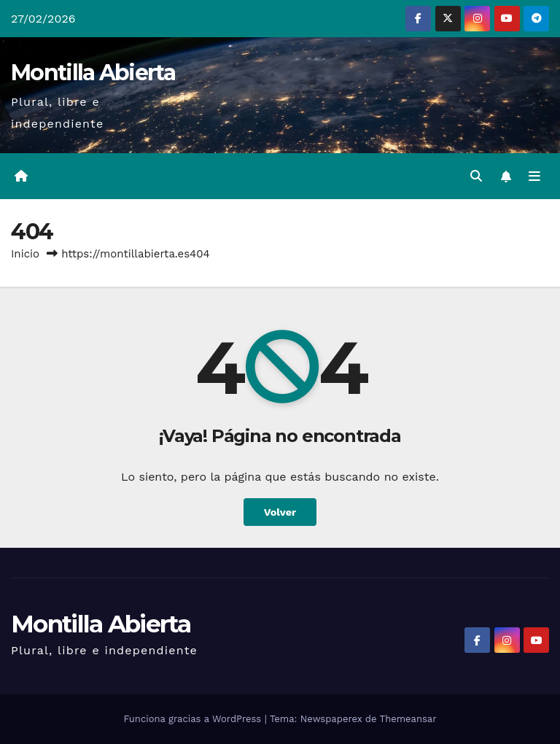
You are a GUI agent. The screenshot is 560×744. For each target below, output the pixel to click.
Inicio (25, 254)
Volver (280, 512)
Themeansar (408, 719)
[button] (476, 176)
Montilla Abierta (93, 73)
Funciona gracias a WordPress (194, 719)
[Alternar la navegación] (534, 177)
